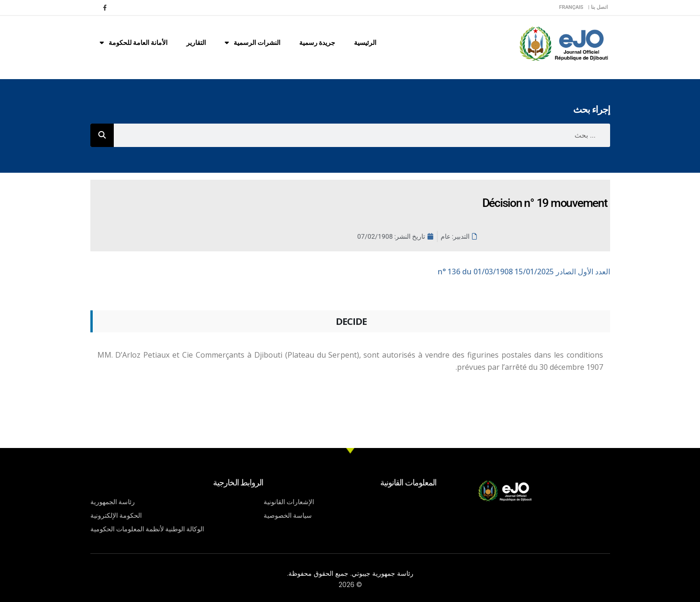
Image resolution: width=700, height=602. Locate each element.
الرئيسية (365, 43)
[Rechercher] (102, 135)
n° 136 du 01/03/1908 (524, 272)
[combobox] (362, 135)
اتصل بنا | (598, 7)
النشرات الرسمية (253, 43)
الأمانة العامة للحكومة (134, 43)
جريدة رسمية (317, 43)
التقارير (196, 43)
